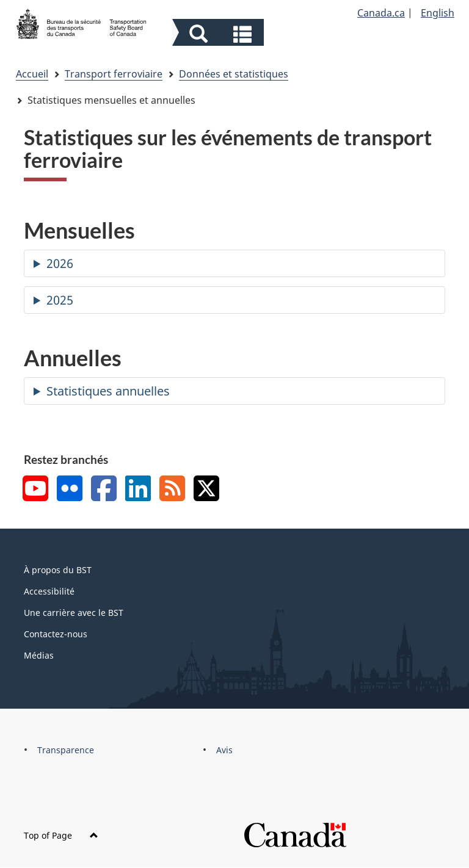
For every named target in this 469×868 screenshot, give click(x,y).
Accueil (32, 74)
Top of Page (61, 835)
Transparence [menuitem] (66, 750)
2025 (60, 300)
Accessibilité (49, 591)
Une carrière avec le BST (74, 613)
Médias (39, 655)
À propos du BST (58, 570)
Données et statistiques (234, 74)
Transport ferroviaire (114, 74)
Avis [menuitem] (224, 750)
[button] (220, 34)
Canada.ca (381, 13)
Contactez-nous (56, 634)
